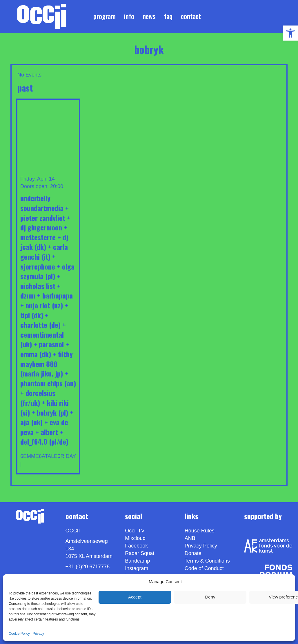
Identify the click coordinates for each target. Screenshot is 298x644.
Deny (210, 597)
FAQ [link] (168, 16)
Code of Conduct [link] (204, 568)
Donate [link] (193, 553)
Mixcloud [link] (135, 538)
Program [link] (105, 16)
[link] (290, 33)
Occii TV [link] (135, 531)
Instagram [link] (137, 568)
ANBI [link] (191, 538)
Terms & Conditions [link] (207, 561)
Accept (135, 597)
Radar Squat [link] (140, 553)
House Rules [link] (200, 531)
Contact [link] (191, 16)
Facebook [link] (136, 546)
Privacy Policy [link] (201, 546)
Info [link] (129, 16)
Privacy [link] (38, 634)
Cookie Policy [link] (19, 634)
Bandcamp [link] (137, 561)
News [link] (149, 16)
